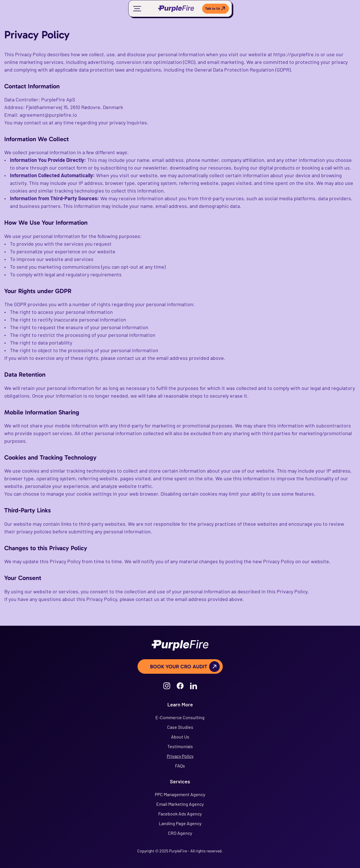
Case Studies (180, 727)
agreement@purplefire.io (48, 115)
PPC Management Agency (180, 794)
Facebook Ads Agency (180, 814)
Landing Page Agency (180, 823)
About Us (180, 737)
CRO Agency (180, 833)
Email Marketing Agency (180, 804)
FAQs (180, 766)
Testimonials (180, 746)
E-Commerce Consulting (180, 717)
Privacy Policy (180, 756)
